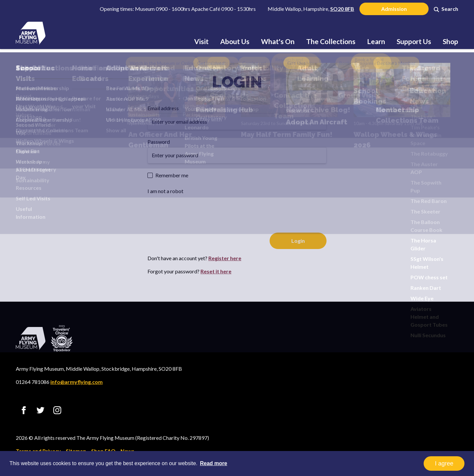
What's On (278, 41)
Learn (376, 41)
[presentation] (197, 209)
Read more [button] (213, 463)
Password (159, 142)
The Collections (331, 41)
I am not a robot (165, 191)
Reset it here (216, 271)
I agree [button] (444, 463)
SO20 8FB (342, 9)
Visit (201, 41)
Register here (225, 258)
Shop (450, 41)
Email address (163, 108)
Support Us (414, 41)
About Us (235, 41)
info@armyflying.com (77, 382)
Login (237, 82)
